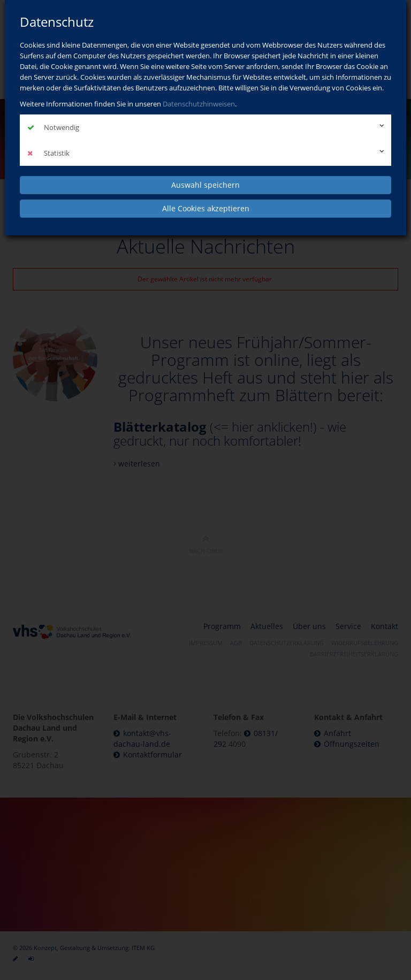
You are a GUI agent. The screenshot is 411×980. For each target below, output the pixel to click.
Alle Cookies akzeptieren (206, 208)
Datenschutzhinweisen (199, 104)
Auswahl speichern (205, 185)
